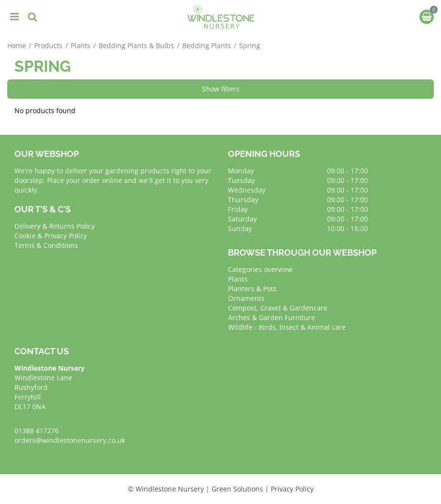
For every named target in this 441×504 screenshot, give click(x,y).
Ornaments (246, 298)
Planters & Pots (252, 289)
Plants (238, 279)
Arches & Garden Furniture (271, 317)
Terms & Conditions (46, 245)
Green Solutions (237, 489)
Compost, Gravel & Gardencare (278, 308)
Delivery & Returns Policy (55, 226)
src (33, 17)
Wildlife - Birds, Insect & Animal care (287, 327)
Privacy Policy (292, 489)
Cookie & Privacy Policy (51, 236)
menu (14, 17)
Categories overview (260, 269)
